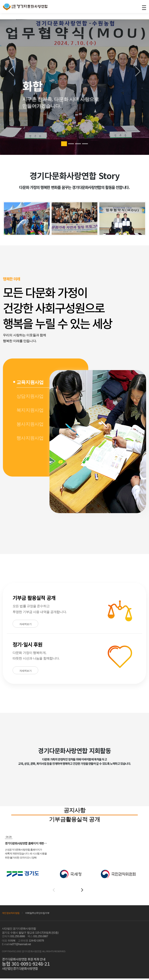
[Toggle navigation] (144, 7)
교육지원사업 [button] (30, 382)
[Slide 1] (64, 144)
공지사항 (75, 811)
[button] (27, 460)
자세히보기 (25, 624)
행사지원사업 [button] (30, 438)
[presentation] (54, 892)
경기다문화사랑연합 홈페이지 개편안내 (29, 845)
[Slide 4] (85, 144)
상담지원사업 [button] (30, 396)
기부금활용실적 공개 (74, 821)
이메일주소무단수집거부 (40, 915)
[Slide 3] (78, 144)
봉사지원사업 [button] (30, 424)
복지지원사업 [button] (30, 410)
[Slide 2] (71, 144)
